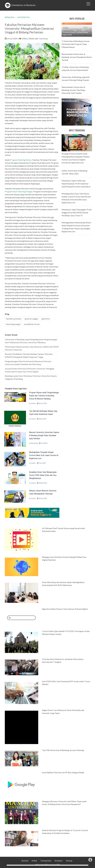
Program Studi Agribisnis (21, 160)
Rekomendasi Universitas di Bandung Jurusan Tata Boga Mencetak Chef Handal (73, 90)
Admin (33, 403)
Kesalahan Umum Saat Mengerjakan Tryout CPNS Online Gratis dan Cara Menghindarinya (43, 475)
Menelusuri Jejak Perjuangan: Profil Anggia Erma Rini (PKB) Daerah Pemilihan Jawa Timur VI (77, 212)
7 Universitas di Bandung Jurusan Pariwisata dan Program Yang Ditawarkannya (76, 44)
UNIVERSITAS (23, 17)
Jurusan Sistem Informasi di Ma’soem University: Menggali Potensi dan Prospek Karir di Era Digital (30, 370)
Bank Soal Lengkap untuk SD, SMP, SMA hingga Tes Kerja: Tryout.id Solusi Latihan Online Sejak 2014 (75, 31)
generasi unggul (31, 319)
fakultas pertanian (14, 319)
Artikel (34, 861)
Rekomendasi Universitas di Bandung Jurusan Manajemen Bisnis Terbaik (77, 57)
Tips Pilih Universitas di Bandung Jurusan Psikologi (63, 750)
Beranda (25, 861)
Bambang (43, 38)
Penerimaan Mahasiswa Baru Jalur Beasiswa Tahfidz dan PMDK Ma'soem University (32, 348)
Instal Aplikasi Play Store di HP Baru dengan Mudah (63, 772)
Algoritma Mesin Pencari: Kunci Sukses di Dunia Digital (65, 609)
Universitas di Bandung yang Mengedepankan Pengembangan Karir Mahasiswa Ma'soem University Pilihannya (31, 341)
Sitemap (69, 861)
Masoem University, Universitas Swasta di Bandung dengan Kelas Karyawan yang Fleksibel (44, 435)
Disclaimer (59, 861)
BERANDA (10, 17)
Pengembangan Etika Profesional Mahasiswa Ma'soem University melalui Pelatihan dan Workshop (28, 363)
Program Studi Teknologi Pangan (19, 191)
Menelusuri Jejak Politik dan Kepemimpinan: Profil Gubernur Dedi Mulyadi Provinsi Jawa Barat (76, 184)
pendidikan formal (32, 324)
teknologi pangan (13, 324)
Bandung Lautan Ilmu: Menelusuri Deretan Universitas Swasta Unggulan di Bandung (31, 377)
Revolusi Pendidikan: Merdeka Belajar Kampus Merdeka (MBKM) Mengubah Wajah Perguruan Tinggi (29, 355)
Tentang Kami (46, 861)
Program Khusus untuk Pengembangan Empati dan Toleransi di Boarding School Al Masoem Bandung (44, 396)
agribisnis (46, 319)
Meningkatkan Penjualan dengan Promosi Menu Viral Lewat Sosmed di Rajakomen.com (44, 455)
